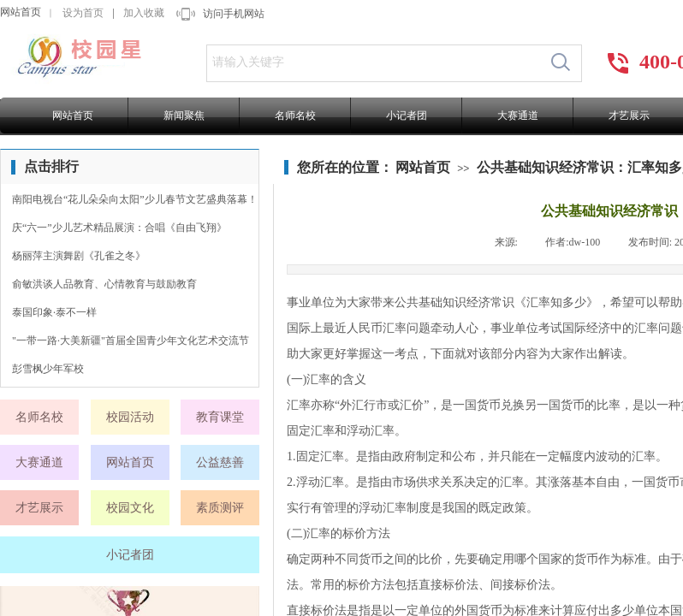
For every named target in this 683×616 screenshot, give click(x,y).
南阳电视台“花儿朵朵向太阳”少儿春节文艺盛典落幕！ (135, 199)
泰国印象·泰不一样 (54, 312)
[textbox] (374, 62)
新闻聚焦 (184, 115)
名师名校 (295, 115)
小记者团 (407, 115)
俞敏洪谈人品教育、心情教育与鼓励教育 (104, 284)
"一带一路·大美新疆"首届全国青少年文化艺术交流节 (131, 341)
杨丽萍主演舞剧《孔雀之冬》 (79, 256)
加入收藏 (144, 13)
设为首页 (83, 13)
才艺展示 (629, 115)
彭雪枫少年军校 (48, 369)
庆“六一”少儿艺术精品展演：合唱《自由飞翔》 (119, 228)
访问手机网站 (234, 14)
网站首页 (21, 12)
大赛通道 (518, 115)
